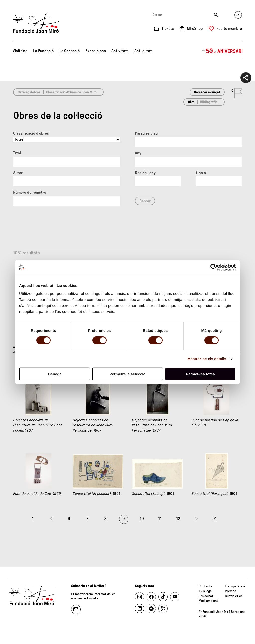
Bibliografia (209, 102)
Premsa (230, 591)
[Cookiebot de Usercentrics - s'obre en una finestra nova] (214, 267)
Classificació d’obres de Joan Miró (71, 92)
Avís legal (206, 591)
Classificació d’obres (31, 133)
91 (215, 519)
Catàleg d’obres (29, 92)
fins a (201, 173)
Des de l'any (145, 173)
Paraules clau (146, 133)
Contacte (206, 586)
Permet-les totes (200, 374)
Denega (55, 374)
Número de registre (30, 193)
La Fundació (43, 51)
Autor (18, 173)
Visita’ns (20, 51)
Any (138, 153)
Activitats (120, 51)
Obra (191, 102)
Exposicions (96, 51)
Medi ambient (208, 601)
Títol (17, 153)
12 (178, 519)
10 (142, 519)
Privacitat (206, 596)
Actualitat (143, 51)
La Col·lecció (69, 51)
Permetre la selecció (127, 374)
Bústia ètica (234, 596)
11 (160, 519)
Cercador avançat (207, 92)
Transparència (235, 586)
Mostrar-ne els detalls (207, 359)
